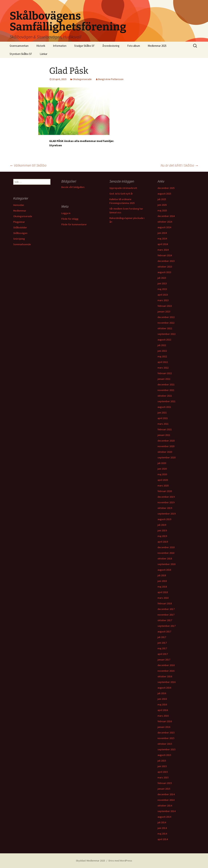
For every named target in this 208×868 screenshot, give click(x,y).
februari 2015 (165, 783)
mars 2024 (163, 250)
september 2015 (167, 749)
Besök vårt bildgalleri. (73, 187)
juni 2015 (162, 766)
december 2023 (166, 261)
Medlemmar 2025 (157, 46)
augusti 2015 (164, 755)
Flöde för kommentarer (74, 224)
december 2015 (166, 733)
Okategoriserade (82, 79)
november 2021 (166, 390)
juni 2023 (162, 283)
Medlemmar (20, 211)
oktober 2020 (165, 452)
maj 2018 (162, 587)
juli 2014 (162, 822)
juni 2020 (162, 469)
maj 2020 (162, 474)
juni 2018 (162, 581)
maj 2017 (162, 648)
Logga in (66, 213)
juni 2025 (162, 205)
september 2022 (167, 334)
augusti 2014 (164, 817)
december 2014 (166, 794)
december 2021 (166, 384)
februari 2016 (165, 721)
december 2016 (166, 665)
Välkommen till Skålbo (28, 165)
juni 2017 (162, 643)
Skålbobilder (20, 227)
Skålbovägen (20, 233)
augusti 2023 (164, 272)
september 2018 (167, 564)
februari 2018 (165, 603)
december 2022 (166, 317)
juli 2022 (162, 345)
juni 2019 (162, 530)
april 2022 (163, 362)
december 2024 (166, 216)
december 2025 (166, 188)
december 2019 (166, 497)
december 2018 (166, 547)
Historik (41, 46)
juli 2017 (162, 637)
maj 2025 (162, 210)
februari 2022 (165, 373)
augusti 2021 (164, 407)
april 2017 (163, 654)
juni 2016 (162, 699)
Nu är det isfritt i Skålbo (180, 165)
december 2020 (166, 441)
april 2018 (163, 592)
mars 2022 (163, 368)
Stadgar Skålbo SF (84, 46)
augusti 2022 (164, 340)
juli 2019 (162, 525)
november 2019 (166, 502)
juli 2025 (162, 199)
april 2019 (163, 542)
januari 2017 (164, 660)
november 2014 (166, 800)
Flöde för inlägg (70, 219)
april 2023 (163, 295)
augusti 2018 (164, 570)
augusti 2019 (164, 519)
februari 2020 (165, 491)
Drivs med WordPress (120, 861)
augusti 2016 (164, 688)
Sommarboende (22, 244)
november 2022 (166, 323)
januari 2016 (164, 727)
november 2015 (166, 738)
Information (60, 46)
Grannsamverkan (19, 46)
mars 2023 (163, 300)
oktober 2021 (165, 396)
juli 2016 (162, 693)
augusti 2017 (164, 631)
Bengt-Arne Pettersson (111, 79)
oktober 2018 (165, 559)
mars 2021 (163, 424)
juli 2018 (162, 575)
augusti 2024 (164, 227)
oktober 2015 (165, 744)
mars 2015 (163, 777)
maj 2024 (162, 239)
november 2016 (166, 671)
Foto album (134, 46)
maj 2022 (162, 356)
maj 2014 (162, 834)
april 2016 (163, 710)
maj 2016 (162, 704)
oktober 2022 (165, 328)
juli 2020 (162, 463)
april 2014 (163, 839)
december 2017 (166, 609)
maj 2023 (162, 289)
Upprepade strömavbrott (123, 188)
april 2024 (163, 244)
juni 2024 (162, 233)
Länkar (44, 54)
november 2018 (166, 553)
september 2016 (167, 682)
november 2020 (166, 446)
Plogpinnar (19, 222)
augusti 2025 (164, 194)
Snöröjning (19, 239)
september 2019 (167, 514)
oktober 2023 (165, 267)
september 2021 (167, 401)
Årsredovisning (111, 46)
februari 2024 (165, 255)
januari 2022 (164, 379)
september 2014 (167, 811)
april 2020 (163, 480)
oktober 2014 (165, 806)
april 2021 (163, 418)
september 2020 (167, 457)
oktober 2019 (165, 508)
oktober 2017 (165, 620)
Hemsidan (19, 205)
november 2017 (166, 615)
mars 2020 (163, 486)
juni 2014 (162, 828)
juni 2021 (162, 413)
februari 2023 (165, 306)
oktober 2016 (165, 676)
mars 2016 (163, 716)
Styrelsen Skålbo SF (21, 54)
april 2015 (163, 772)
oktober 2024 (165, 222)
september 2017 (167, 626)
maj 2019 (162, 536)
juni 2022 (162, 351)
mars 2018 (163, 598)
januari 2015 (164, 789)
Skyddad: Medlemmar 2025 (90, 861)
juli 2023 (162, 278)
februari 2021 (165, 429)
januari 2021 (164, 435)
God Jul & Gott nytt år (121, 194)
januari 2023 (164, 311)
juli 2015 (162, 761)
